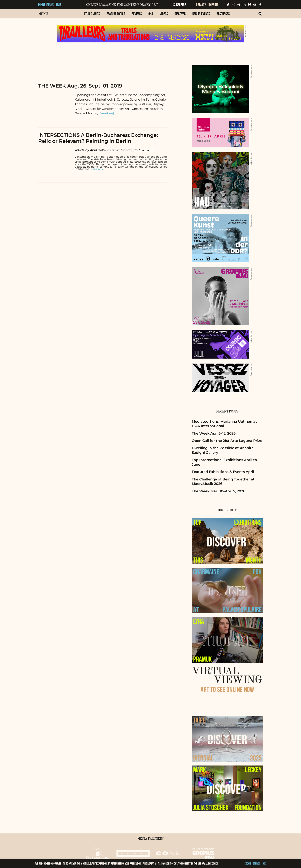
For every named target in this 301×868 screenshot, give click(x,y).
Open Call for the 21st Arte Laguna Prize (227, 441)
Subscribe (180, 5)
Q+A (151, 14)
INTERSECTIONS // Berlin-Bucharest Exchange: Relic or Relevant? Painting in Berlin (98, 138)
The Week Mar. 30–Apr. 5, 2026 (218, 491)
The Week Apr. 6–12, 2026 (214, 433)
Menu (43, 14)
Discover (180, 14)
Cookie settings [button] (252, 863)
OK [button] (264, 863)
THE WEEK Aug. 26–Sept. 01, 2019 (80, 86)
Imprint (213, 5)
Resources (223, 14)
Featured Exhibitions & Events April (223, 472)
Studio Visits (92, 14)
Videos (164, 14)
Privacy (201, 5)
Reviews (137, 14)
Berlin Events (201, 14)
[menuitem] (92, 16)
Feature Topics (116, 14)
